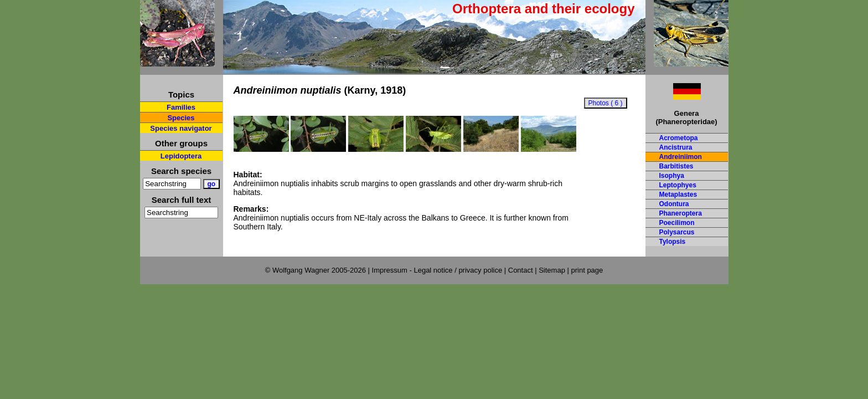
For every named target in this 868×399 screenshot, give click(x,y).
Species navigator (181, 128)
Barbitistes (676, 166)
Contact (521, 270)
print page (587, 270)
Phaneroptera (681, 213)
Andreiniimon (681, 157)
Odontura (674, 204)
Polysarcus (677, 232)
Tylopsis (673, 242)
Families (181, 107)
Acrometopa (679, 138)
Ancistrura (676, 147)
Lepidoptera (181, 156)
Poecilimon (677, 223)
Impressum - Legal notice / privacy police (438, 270)
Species (181, 118)
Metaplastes (678, 195)
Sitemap (552, 270)
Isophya (672, 176)
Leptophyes (678, 185)
